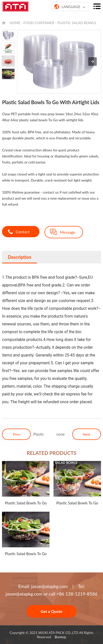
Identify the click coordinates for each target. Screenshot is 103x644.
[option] (8, 35)
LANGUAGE (70, 7)
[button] (92, 62)
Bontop (60, 637)
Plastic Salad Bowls (77, 23)
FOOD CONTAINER (39, 23)
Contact (22, 232)
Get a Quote (51, 611)
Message (67, 232)
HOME (15, 23)
